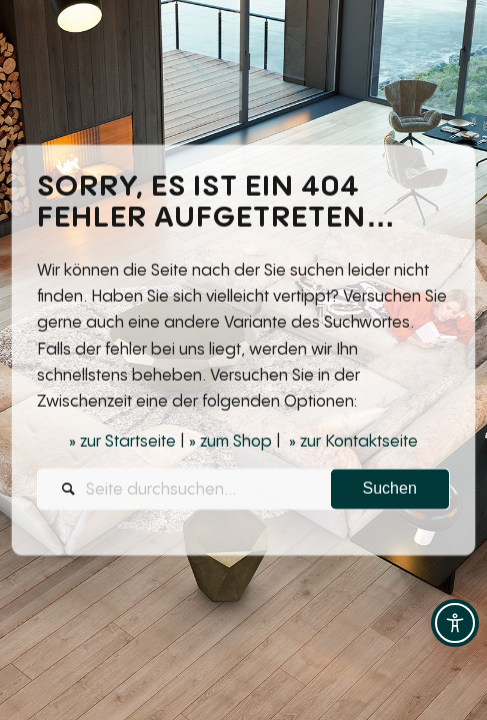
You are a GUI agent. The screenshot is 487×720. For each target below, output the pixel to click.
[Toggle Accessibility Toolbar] (455, 623)
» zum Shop (230, 443)
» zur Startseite (122, 443)
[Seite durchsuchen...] (243, 491)
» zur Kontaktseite (353, 443)
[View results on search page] (390, 491)
